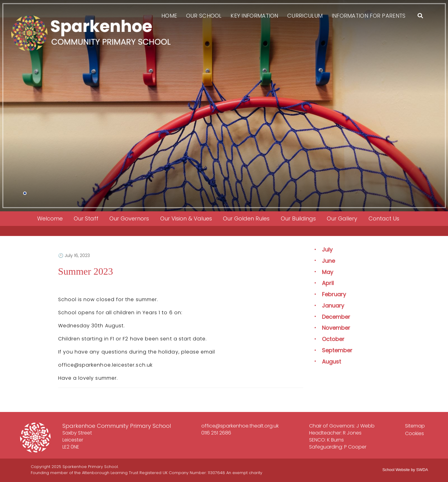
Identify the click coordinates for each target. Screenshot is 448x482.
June (328, 261)
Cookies (414, 433)
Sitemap (415, 426)
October (333, 339)
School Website (396, 470)
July (327, 250)
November (336, 328)
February (334, 294)
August (332, 362)
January (333, 306)
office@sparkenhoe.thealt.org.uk (240, 426)
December (336, 317)
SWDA (422, 470)
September (337, 350)
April (328, 283)
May (328, 272)
